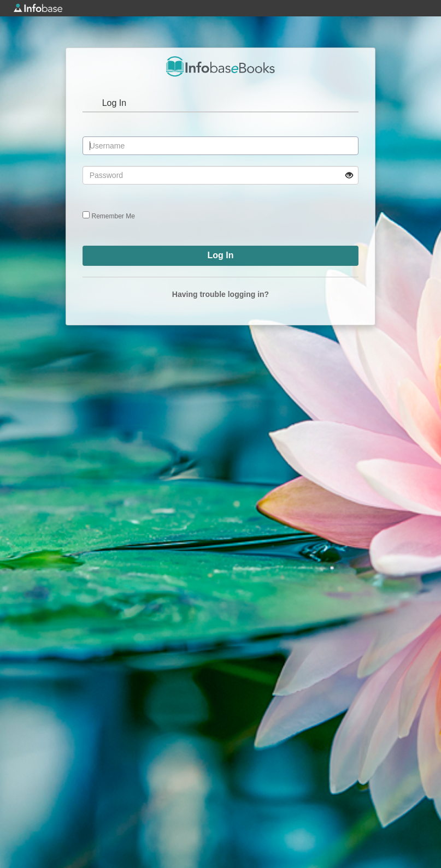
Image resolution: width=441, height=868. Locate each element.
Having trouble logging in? (220, 294)
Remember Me (113, 216)
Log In (114, 103)
